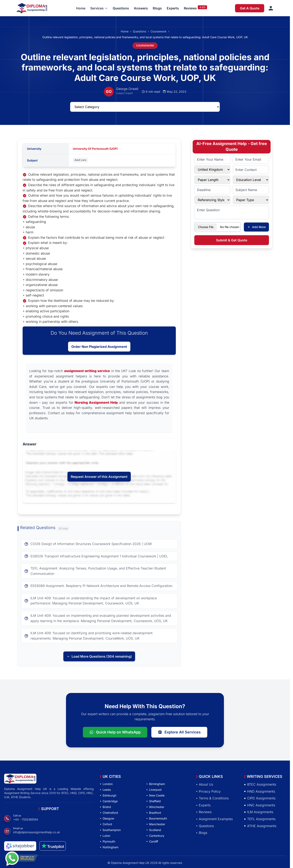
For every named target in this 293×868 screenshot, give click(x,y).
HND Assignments (260, 791)
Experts (173, 8)
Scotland (154, 830)
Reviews (190, 8)
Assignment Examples (215, 819)
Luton (105, 836)
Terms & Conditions (213, 798)
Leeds (105, 790)
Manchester (156, 824)
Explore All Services (179, 732)
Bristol (105, 807)
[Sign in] (271, 8)
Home (81, 8)
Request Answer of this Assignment (99, 477)
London (106, 784)
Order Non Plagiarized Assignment (99, 347)
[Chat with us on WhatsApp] (21, 859)
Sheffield (154, 801)
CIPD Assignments (260, 798)
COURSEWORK (145, 46)
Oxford (106, 824)
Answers (141, 8)
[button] (99, 8)
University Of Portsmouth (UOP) (95, 149)
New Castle (156, 795)
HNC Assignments (260, 805)
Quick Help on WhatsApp (115, 732)
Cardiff (152, 841)
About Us (205, 784)
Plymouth (108, 841)
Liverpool (154, 790)
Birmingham (156, 784)
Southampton (110, 830)
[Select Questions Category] (145, 107)
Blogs (157, 8)
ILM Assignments (259, 812)
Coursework (159, 31)
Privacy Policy (208, 791)
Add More (256, 227)
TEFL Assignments (260, 819)
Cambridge (109, 801)
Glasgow (107, 818)
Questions (121, 8)
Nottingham (109, 847)
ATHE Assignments (260, 826)
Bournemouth (157, 818)
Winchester (155, 807)
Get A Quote (250, 8)
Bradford (154, 813)
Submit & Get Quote (232, 240)
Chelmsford (109, 813)
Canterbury (155, 836)
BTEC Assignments (260, 784)
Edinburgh (108, 795)
